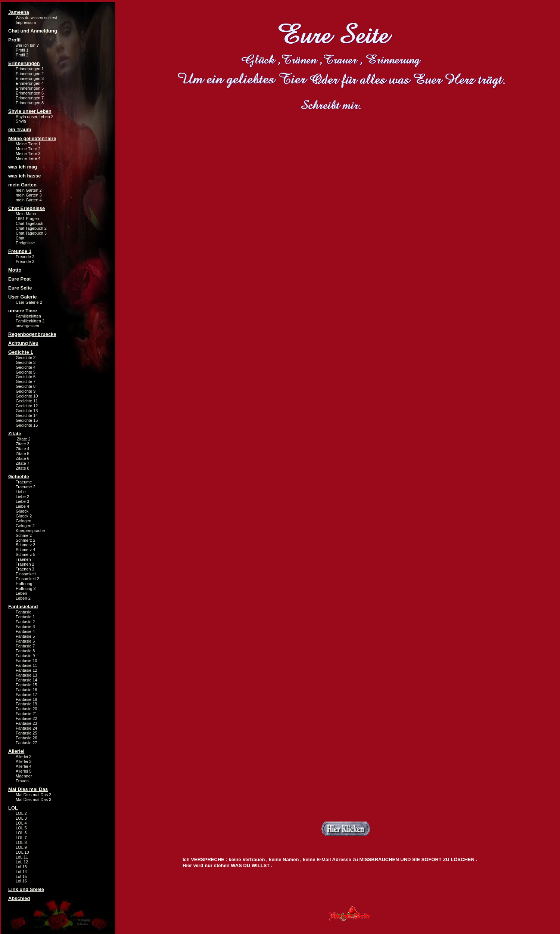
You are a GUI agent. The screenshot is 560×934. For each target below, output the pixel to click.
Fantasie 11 (26, 665)
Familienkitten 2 (30, 321)
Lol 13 (21, 867)
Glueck (22, 511)
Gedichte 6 (26, 377)
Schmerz (24, 535)
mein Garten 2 (29, 190)
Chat (20, 238)
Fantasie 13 (26, 675)
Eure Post (20, 279)
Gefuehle (19, 477)
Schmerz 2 (26, 540)
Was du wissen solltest (36, 18)
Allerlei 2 (24, 757)
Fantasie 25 (26, 733)
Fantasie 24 (26, 728)
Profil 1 (22, 50)
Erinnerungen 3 (30, 78)
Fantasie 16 (26, 690)
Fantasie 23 (26, 723)
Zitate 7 (23, 463)
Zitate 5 (23, 454)
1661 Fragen (27, 219)
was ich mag (23, 167)
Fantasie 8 (25, 651)
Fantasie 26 (26, 738)
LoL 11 (22, 857)
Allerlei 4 (24, 766)
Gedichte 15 (27, 420)
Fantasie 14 (26, 680)
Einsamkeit (26, 574)
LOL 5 (21, 828)
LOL (13, 808)
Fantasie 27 (26, 743)
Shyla (21, 121)
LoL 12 (22, 862)
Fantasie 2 (25, 622)
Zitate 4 (23, 449)
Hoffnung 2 (26, 588)
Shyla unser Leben (30, 111)
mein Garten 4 (29, 200)
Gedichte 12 (27, 406)
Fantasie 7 (25, 646)
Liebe (21, 492)
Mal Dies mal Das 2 (33, 795)
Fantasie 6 (25, 641)
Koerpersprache (30, 531)
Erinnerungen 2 (30, 74)
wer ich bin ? (27, 45)
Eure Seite (20, 288)
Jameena (19, 12)
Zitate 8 (23, 468)
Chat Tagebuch (29, 223)
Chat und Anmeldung (33, 31)
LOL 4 (21, 823)
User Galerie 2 (29, 302)
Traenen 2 (25, 564)
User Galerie (23, 297)
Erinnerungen (24, 63)
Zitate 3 (23, 444)
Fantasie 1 (25, 617)
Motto (15, 270)
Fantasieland (23, 607)
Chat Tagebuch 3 (31, 233)
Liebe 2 (22, 497)
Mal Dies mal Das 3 (33, 800)
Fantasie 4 (25, 631)
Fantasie (24, 612)
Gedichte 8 (26, 386)
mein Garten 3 (29, 195)
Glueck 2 (24, 516)
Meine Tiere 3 (28, 154)
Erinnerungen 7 (30, 98)
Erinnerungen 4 (30, 83)
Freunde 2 (25, 257)
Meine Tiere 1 (28, 144)
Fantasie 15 (26, 685)
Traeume (24, 482)
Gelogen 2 (25, 526)
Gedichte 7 (26, 381)
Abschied (19, 898)
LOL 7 (21, 838)
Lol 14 (21, 872)
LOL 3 (21, 818)
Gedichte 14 (27, 415)
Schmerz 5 (26, 554)
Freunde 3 (25, 262)
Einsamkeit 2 (27, 579)
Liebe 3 (22, 501)
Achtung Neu (23, 343)
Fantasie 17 (26, 695)
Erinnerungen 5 (30, 88)
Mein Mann (26, 214)
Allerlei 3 (24, 761)
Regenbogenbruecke (32, 334)
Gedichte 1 (21, 352)
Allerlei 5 (24, 771)
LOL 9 (21, 847)
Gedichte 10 (27, 396)
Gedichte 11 (27, 401)
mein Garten (22, 185)
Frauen (22, 781)
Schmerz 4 (26, 550)
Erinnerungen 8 (30, 103)
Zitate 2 (23, 439)
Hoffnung (24, 584)
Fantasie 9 (25, 656)
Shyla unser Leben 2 (35, 117)
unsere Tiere (23, 311)
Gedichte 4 (26, 367)
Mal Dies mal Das (28, 789)
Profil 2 (22, 55)
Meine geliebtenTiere (32, 138)
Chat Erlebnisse (27, 208)
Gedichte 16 (27, 425)
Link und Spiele (26, 889)
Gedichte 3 (26, 362)
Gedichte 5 (26, 372)
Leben (21, 593)
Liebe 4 (22, 506)
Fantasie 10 (26, 661)
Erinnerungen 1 (30, 69)
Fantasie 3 (25, 627)
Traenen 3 (25, 569)
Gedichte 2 (26, 358)
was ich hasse (24, 176)
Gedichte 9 (26, 391)
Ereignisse (25, 243)
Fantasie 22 (26, 718)
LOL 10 (22, 852)
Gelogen (24, 521)
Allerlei (16, 751)
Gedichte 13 (27, 411)
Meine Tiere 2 (28, 149)
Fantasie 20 (26, 709)
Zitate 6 (23, 458)
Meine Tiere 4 (28, 158)
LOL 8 (21, 842)
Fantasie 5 (25, 636)
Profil (14, 40)
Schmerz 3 (26, 545)
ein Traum (20, 129)
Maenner (24, 776)
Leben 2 (23, 598)
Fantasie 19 (26, 704)
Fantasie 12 (26, 670)
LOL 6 (21, 833)
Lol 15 (21, 876)
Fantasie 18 (26, 699)
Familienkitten (28, 316)
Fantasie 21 (26, 714)
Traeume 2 (26, 487)
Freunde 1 (20, 251)
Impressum (26, 22)
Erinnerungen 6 (30, 93)
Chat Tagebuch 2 (31, 228)
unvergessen (27, 326)
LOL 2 (21, 813)
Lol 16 (21, 881)
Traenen (23, 559)
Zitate (15, 434)
